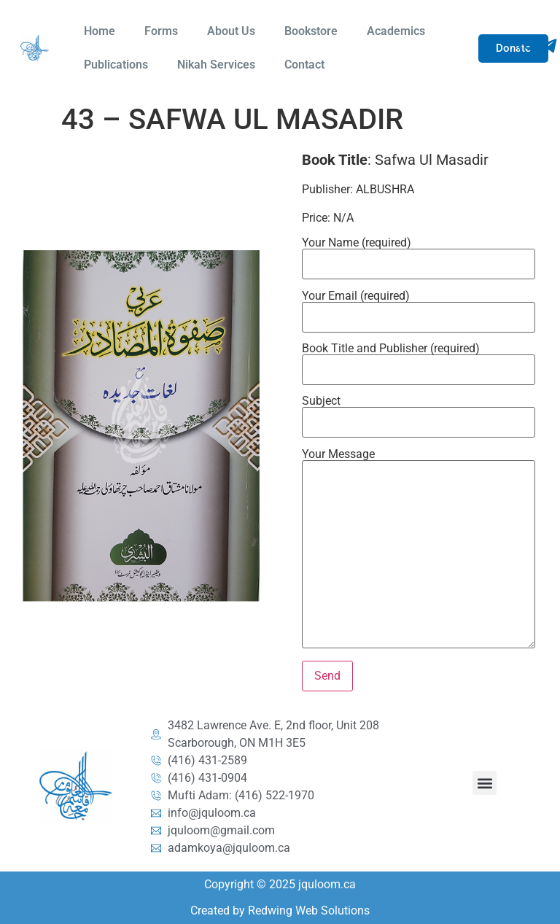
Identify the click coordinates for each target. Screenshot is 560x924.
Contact (304, 65)
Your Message (418, 550)
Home (100, 31)
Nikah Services (216, 65)
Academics (396, 31)
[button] (485, 783)
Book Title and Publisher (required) (418, 360)
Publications (116, 65)
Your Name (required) (418, 254)
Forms (161, 31)
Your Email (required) (418, 307)
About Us (231, 31)
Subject (418, 412)
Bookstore (311, 31)
